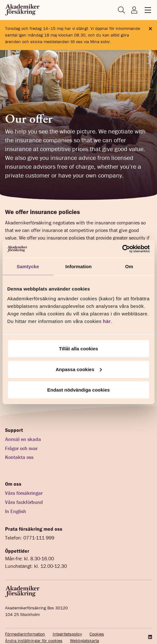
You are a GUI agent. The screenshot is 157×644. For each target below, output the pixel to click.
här (107, 321)
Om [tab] (129, 266)
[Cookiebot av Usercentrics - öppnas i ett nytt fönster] (122, 249)
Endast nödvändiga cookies (78, 390)
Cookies (97, 634)
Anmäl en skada (23, 439)
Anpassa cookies (79, 369)
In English (16, 511)
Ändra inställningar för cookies (34, 641)
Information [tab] (78, 266)
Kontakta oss (19, 457)
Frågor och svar (21, 448)
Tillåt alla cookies (78, 349)
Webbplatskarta (84, 641)
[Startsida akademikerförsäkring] (22, 10)
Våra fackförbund (24, 502)
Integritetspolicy (67, 634)
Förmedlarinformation (25, 634)
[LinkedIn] (149, 637)
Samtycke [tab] (28, 266)
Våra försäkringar (24, 493)
